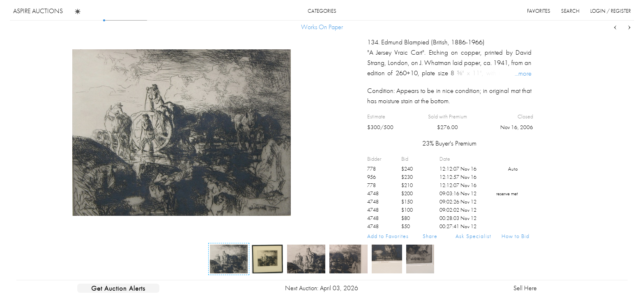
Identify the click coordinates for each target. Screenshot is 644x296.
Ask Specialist (473, 236)
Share (430, 236)
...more (523, 73)
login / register (611, 11)
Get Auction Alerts (118, 288)
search (570, 11)
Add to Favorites (388, 236)
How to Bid (515, 236)
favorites (539, 11)
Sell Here (525, 288)
